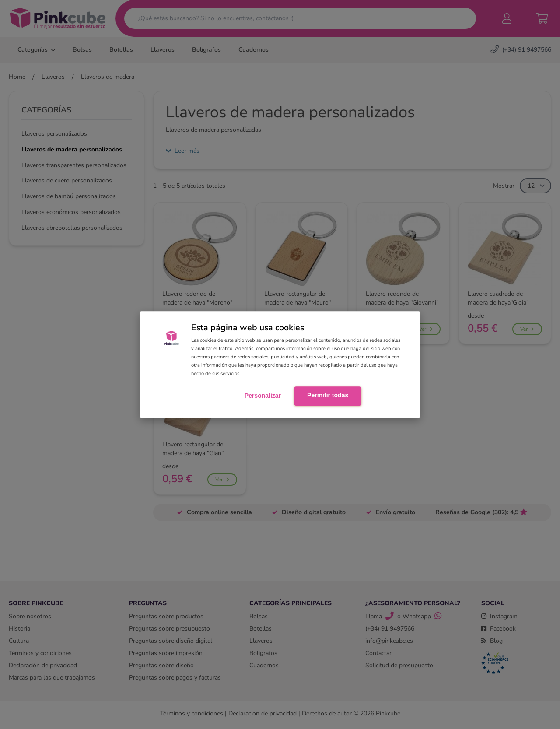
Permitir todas (328, 395)
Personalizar (263, 396)
